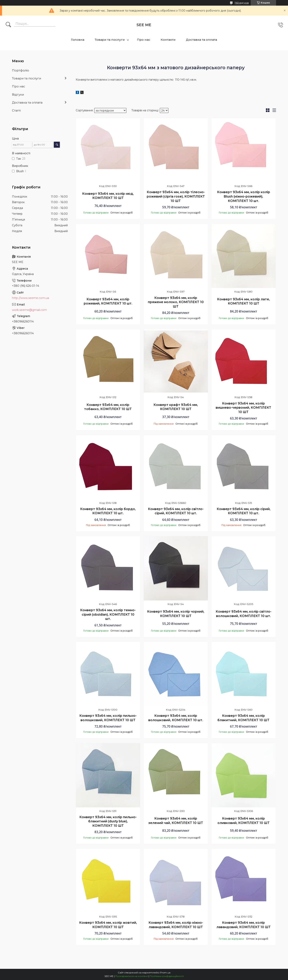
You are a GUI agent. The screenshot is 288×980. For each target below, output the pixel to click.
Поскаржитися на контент (132, 976)
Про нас (144, 40)
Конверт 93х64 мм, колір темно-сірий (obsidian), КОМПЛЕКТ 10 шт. (108, 614)
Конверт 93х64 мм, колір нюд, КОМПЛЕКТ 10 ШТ (108, 196)
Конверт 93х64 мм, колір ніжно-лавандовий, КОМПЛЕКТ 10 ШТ (176, 925)
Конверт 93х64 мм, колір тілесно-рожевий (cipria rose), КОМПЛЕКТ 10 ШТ (176, 196)
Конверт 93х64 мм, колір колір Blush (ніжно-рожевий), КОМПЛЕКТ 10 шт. (244, 196)
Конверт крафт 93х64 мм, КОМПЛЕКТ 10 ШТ (176, 407)
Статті (16, 110)
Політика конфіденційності (167, 976)
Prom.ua (165, 973)
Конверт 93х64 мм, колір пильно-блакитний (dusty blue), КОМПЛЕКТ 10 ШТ (108, 821)
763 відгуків (242, 3)
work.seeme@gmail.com (29, 310)
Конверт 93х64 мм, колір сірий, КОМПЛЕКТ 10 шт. (244, 511)
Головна (78, 40)
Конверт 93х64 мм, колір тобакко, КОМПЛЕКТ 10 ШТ (108, 407)
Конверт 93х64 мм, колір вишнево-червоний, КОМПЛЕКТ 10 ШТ (243, 408)
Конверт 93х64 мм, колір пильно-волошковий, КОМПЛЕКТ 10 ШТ (108, 718)
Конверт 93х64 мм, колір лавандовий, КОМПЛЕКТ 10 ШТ (244, 925)
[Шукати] (8, 25)
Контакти (168, 40)
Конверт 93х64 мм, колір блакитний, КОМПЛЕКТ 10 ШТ (243, 718)
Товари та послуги (110, 40)
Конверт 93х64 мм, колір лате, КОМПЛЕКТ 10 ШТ (243, 301)
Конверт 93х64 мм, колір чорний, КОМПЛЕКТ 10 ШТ (176, 614)
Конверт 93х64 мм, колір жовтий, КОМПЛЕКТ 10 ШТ (108, 925)
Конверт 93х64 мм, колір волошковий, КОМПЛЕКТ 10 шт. (176, 718)
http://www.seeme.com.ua (30, 298)
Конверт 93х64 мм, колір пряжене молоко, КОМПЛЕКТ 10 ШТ (176, 302)
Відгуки (18, 94)
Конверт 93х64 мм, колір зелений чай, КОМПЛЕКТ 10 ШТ (176, 821)
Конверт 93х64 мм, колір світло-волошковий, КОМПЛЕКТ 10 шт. (244, 614)
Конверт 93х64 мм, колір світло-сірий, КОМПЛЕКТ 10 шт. (176, 511)
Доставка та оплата (202, 40)
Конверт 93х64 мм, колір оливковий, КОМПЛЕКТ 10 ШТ (244, 821)
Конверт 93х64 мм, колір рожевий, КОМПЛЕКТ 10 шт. (108, 301)
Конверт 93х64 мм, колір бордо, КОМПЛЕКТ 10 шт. (108, 511)
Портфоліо (21, 70)
